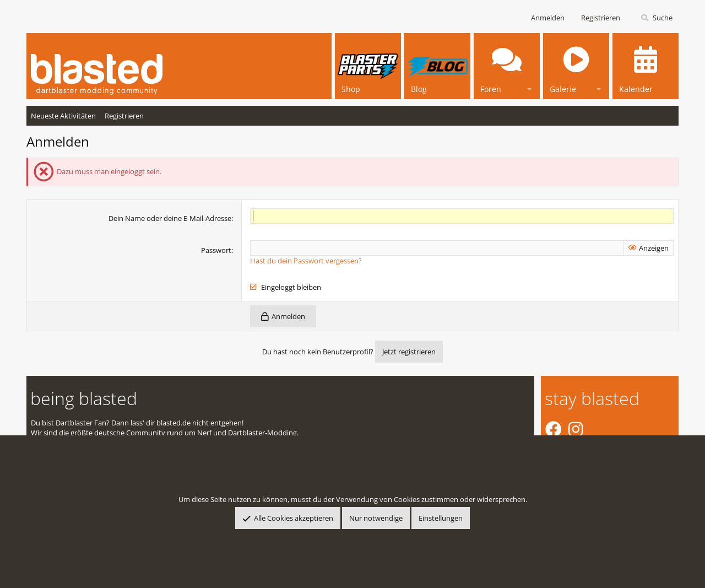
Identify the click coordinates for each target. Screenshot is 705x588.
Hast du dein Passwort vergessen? (306, 261)
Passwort (216, 250)
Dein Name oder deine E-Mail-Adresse (170, 218)
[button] (529, 87)
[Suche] (656, 18)
